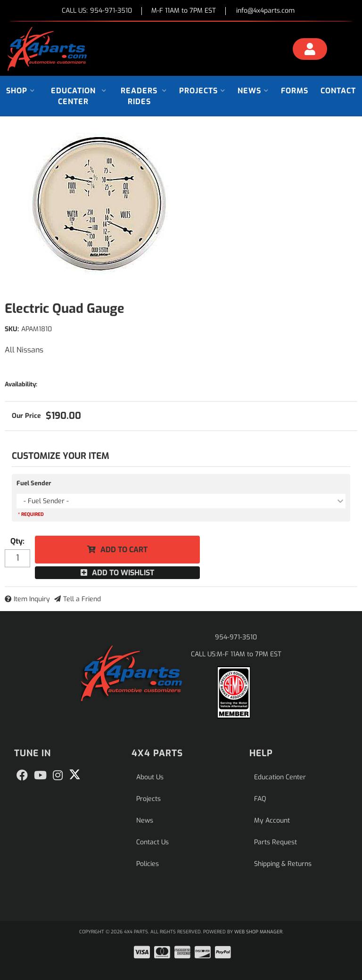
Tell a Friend (82, 599)
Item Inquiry (32, 599)
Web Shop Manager (258, 932)
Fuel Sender (34, 483)
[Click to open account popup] (310, 50)
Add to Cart (124, 550)
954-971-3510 (236, 637)
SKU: (12, 329)
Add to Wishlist (123, 573)
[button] (21, 91)
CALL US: (97, 11)
